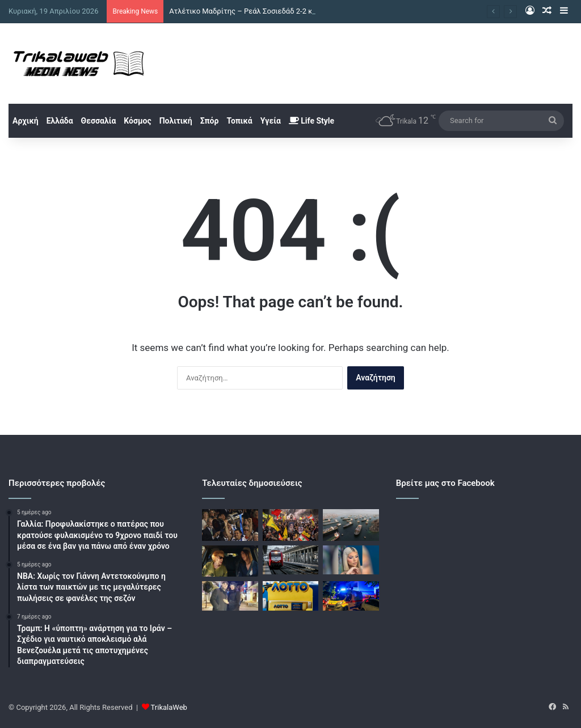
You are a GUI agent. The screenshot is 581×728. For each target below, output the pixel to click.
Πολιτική (176, 121)
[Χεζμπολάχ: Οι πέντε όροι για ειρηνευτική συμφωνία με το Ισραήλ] (290, 525)
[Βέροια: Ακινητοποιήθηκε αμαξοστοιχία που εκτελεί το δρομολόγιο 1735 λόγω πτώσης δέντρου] (290, 560)
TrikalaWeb (169, 707)
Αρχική (26, 121)
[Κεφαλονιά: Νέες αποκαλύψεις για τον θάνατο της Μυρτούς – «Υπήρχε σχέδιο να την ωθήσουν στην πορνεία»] (351, 560)
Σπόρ (210, 121)
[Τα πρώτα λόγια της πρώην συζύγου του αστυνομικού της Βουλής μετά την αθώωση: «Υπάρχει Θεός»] (230, 596)
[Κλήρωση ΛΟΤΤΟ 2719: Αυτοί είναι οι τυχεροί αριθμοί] (290, 596)
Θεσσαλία (99, 121)
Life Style (311, 121)
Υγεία (271, 121)
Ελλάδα (60, 121)
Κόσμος (137, 121)
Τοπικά (239, 121)
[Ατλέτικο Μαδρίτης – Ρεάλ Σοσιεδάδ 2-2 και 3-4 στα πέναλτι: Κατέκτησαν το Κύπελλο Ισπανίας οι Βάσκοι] (230, 525)
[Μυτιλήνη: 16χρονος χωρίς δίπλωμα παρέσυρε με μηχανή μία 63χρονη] (351, 596)
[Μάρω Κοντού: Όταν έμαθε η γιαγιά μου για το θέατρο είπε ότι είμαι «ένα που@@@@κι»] (230, 561)
